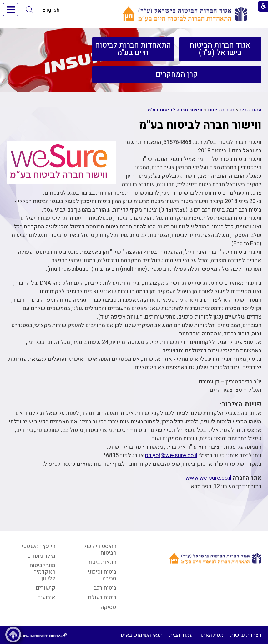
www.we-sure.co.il (208, 478)
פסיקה (109, 607)
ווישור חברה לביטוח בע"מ (175, 110)
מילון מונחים (41, 556)
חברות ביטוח (221, 110)
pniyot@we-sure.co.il (171, 455)
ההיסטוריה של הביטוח (100, 549)
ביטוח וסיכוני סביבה (102, 575)
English (51, 10)
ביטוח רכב (105, 588)
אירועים (46, 598)
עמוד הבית (250, 110)
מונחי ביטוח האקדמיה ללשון (42, 572)
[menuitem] (220, 49)
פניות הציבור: (241, 404)
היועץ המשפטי (38, 546)
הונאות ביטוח (102, 562)
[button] (29, 10)
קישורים (46, 588)
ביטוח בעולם (102, 598)
